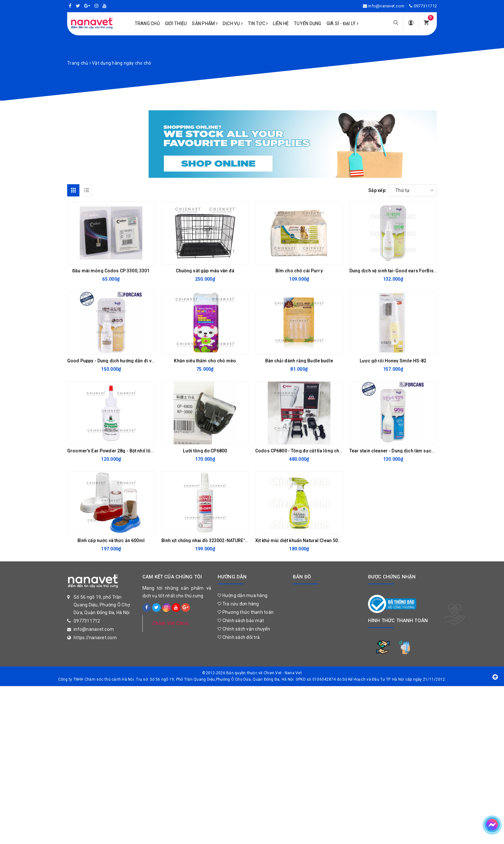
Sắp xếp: (378, 190)
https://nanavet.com (95, 638)
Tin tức (258, 23)
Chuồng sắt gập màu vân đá (205, 271)
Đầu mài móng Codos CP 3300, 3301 (111, 271)
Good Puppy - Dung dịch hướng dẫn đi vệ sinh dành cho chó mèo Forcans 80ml (152, 361)
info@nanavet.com (386, 6)
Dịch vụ (233, 23)
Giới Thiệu (176, 23)
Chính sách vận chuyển (244, 629)
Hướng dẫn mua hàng (243, 595)
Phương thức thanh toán (246, 612)
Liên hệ (281, 23)
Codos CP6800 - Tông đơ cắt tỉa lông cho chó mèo (309, 451)
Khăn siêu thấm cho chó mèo (205, 361)
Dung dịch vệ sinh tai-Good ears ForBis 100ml (399, 271)
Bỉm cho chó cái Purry (299, 271)
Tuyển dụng (308, 23)
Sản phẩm (205, 23)
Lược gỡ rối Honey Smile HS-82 (393, 361)
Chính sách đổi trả (239, 637)
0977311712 (425, 6)
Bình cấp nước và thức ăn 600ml (111, 540)
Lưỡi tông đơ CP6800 (205, 451)
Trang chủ (147, 23)
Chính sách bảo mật (241, 621)
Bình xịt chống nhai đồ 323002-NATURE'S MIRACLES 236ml (223, 540)
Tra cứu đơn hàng (238, 604)
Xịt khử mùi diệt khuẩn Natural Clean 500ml (301, 540)
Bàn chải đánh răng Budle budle (299, 361)
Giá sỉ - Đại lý (342, 23)
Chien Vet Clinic (171, 623)
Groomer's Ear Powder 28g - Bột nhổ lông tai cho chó (124, 451)
